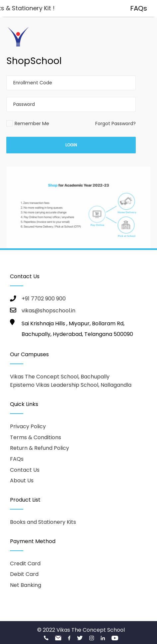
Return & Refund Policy (39, 448)
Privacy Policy (28, 426)
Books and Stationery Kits (43, 522)
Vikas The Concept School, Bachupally (60, 377)
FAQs (17, 459)
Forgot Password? (116, 123)
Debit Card (24, 574)
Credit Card (25, 563)
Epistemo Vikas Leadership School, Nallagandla (71, 385)
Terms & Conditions (36, 437)
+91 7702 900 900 (44, 299)
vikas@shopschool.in (48, 311)
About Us (22, 481)
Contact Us (25, 470)
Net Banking (26, 585)
